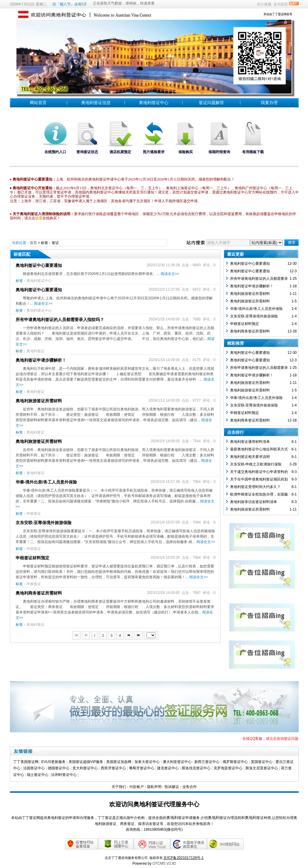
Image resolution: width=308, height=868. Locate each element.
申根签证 (34, 514)
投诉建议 (172, 787)
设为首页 (281, 4)
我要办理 (269, 103)
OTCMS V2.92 (164, 863)
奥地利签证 (35, 351)
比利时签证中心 (64, 775)
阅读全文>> (170, 274)
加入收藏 (264, 4)
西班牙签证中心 (113, 768)
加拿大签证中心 (147, 762)
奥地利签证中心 (154, 103)
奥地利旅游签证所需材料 (39, 401)
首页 (33, 243)
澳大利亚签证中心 (177, 762)
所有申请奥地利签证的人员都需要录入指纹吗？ (60, 320)
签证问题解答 (211, 103)
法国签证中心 (34, 768)
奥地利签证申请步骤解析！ (41, 360)
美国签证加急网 (119, 762)
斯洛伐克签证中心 (196, 768)
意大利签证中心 (85, 768)
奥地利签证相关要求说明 (250, 457)
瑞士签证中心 (38, 775)
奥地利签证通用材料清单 (250, 442)
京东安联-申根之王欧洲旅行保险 (256, 464)
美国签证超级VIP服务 (86, 762)
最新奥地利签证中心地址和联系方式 (259, 449)
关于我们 (119, 787)
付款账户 (137, 787)
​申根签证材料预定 (32, 558)
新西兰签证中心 (207, 762)
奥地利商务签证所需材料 (39, 593)
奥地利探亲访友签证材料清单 (254, 502)
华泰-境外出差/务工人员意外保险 (46, 482)
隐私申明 (154, 787)
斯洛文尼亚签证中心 (262, 768)
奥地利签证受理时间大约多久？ (255, 487)
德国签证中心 (59, 768)
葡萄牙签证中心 (142, 768)
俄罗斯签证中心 (235, 762)
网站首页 (38, 103)
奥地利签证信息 (96, 103)
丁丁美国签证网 (26, 762)
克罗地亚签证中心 (228, 768)
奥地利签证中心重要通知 (39, 265)
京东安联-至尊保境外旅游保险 (44, 523)
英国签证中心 (262, 762)
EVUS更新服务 (53, 762)
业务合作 (189, 787)
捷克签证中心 (168, 768)
